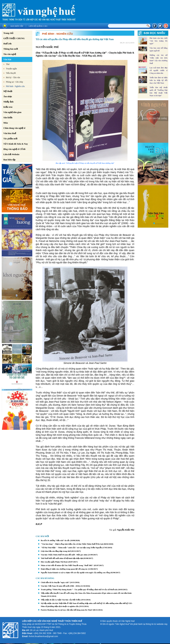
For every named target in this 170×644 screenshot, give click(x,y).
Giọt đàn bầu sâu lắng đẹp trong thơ (56, 551)
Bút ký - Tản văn (13, 77)
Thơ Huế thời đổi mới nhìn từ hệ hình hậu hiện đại (62, 558)
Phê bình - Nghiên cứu (15, 86)
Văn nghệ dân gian (12, 112)
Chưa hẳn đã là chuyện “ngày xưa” (55, 582)
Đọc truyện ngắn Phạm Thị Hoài (54, 562)
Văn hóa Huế (10, 133)
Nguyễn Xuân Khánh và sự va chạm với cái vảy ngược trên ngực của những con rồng (75, 572)
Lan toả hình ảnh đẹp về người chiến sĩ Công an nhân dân (159, 70)
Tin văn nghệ (10, 54)
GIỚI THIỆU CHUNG (14, 38)
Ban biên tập (17, 26)
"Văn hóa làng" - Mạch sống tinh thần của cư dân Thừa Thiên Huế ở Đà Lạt (72, 544)
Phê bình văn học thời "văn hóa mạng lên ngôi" (159, 41)
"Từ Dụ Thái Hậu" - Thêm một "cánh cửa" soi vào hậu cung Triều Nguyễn (71, 548)
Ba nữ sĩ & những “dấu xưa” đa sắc (55, 540)
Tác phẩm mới (10, 139)
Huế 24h (7, 44)
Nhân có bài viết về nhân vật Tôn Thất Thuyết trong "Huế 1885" (67, 565)
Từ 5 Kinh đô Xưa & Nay (16, 144)
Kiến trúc (8, 107)
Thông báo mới (11, 49)
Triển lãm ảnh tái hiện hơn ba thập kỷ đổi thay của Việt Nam (159, 80)
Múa (6, 123)
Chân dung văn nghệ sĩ (14, 128)
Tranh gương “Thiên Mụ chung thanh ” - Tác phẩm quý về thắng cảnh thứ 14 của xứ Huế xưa (79, 589)
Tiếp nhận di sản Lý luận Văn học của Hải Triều (61, 600)
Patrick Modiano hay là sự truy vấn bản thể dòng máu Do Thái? (67, 610)
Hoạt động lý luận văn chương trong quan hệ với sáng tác (64, 569)
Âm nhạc (8, 96)
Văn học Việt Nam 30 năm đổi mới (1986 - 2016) (60, 586)
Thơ (8, 64)
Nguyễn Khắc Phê (126, 530)
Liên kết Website (11, 154)
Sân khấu (8, 117)
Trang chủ (8, 33)
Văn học (7, 59)
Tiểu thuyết (11, 73)
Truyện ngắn (11, 69)
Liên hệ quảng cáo (38, 26)
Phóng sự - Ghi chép (14, 82)
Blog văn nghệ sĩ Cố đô (14, 149)
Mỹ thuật (8, 91)
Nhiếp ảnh (8, 102)
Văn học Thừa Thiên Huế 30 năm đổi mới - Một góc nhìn (64, 555)
